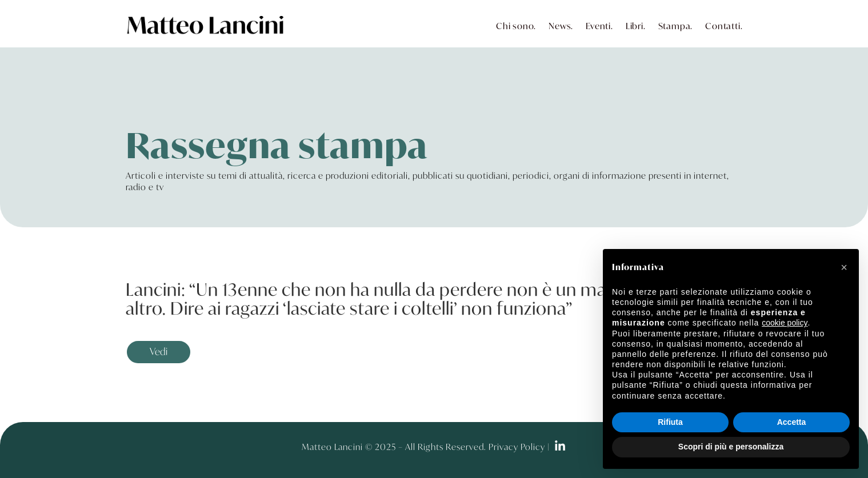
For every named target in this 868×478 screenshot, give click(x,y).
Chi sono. (516, 26)
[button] (844, 267)
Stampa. (676, 26)
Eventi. (599, 26)
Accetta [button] (792, 422)
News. (561, 26)
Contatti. (724, 26)
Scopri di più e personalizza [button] (731, 447)
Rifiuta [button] (670, 422)
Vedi (159, 352)
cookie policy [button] (785, 323)
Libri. (636, 26)
